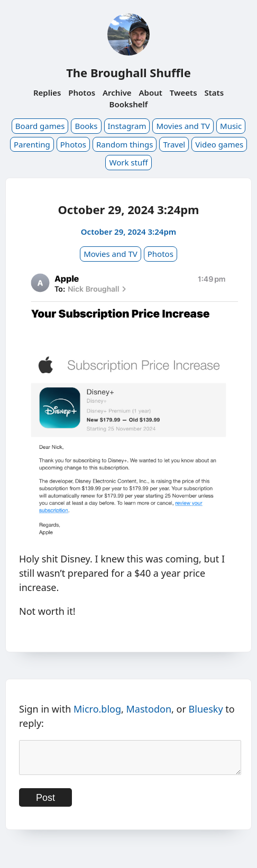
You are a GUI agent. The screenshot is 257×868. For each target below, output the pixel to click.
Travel (174, 144)
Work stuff (128, 162)
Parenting (32, 144)
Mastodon (149, 709)
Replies (47, 93)
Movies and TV (183, 126)
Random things (125, 144)
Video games (219, 144)
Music (231, 126)
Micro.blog (97, 709)
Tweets (183, 93)
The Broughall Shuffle (128, 72)
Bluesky (206, 709)
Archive (117, 93)
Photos (82, 93)
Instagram (127, 126)
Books (86, 126)
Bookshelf (129, 104)
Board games (40, 126)
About (151, 93)
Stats (214, 93)
